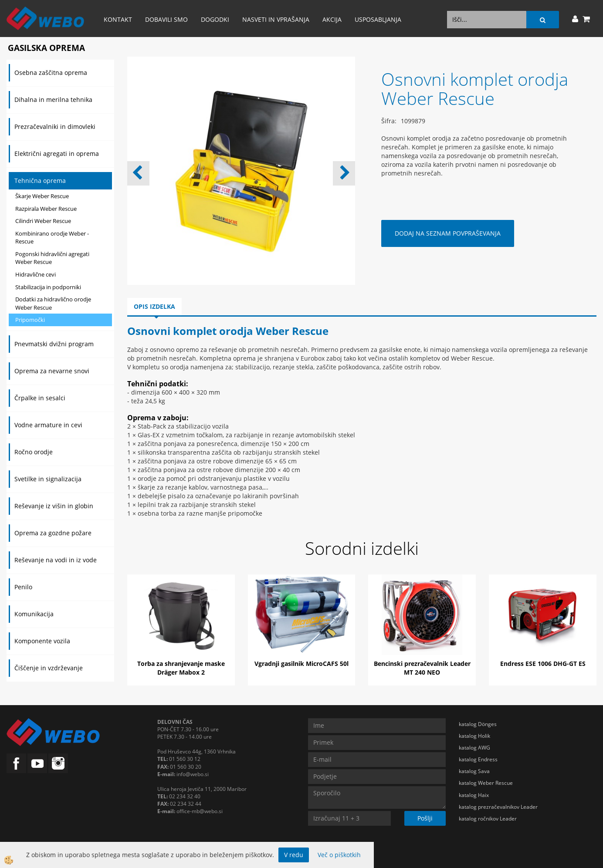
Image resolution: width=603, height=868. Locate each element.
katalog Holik (474, 736)
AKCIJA (332, 19)
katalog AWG (474, 748)
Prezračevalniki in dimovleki (55, 127)
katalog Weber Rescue (486, 783)
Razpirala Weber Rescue (46, 209)
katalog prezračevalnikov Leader (498, 807)
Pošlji (425, 818)
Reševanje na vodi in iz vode (56, 560)
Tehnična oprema (40, 181)
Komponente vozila (42, 641)
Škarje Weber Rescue (42, 196)
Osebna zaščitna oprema (51, 73)
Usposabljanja (378, 19)
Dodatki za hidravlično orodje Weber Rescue (53, 303)
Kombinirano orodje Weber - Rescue (52, 238)
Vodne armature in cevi (48, 425)
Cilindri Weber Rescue (43, 221)
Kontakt (118, 19)
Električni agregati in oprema (57, 154)
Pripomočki (30, 320)
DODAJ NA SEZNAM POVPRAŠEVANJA (448, 233)
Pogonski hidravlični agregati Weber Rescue (52, 258)
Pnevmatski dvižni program (54, 344)
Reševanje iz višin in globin (54, 506)
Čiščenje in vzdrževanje (49, 668)
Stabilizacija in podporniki (48, 287)
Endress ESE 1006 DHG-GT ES (543, 664)
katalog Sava (474, 771)
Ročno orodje (34, 452)
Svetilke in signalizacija (48, 479)
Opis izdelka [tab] (154, 306)
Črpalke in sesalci (40, 398)
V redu (294, 855)
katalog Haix (474, 795)
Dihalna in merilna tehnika (53, 100)
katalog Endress (478, 759)
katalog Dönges (478, 724)
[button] (344, 173)
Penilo (23, 587)
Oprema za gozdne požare (53, 533)
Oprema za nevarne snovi (52, 371)
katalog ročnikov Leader (488, 819)
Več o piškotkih (339, 855)
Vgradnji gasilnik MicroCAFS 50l (301, 664)
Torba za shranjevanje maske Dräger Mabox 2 (181, 668)
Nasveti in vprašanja (276, 19)
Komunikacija (34, 614)
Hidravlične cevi (36, 274)
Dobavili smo (166, 19)
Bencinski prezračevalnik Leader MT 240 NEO (422, 668)
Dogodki (215, 19)
